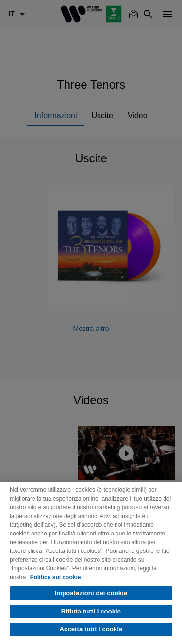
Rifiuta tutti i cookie (91, 611)
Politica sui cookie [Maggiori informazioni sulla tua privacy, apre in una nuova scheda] (56, 577)
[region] (91, 563)
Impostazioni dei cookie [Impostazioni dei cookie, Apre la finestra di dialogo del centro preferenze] (91, 593)
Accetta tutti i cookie (91, 629)
